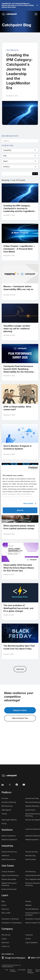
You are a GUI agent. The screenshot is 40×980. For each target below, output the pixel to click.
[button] (37, 5)
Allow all (20, 510)
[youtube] (24, 785)
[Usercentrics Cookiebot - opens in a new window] (28, 468)
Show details (28, 503)
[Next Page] (20, 669)
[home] (9, 14)
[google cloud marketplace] (13, 958)
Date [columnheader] (34, 174)
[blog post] (20, 202)
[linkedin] (3, 785)
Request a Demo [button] (20, 710)
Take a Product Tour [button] (20, 718)
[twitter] (10, 785)
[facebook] (17, 785)
